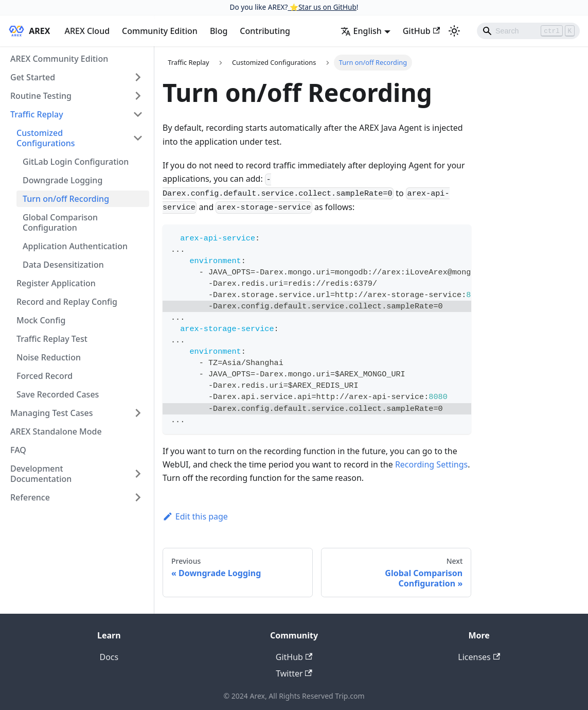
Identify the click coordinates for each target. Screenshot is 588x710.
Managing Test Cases (52, 413)
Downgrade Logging (63, 180)
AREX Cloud (87, 31)
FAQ (18, 450)
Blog (219, 31)
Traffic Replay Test (52, 339)
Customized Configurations (46, 138)
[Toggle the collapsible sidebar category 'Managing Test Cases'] (138, 413)
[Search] (528, 31)
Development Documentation (41, 474)
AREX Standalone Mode (56, 431)
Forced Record (44, 376)
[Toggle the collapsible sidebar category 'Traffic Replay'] (138, 114)
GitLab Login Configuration (76, 162)
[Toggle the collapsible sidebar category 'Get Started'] (138, 77)
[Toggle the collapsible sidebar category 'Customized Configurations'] (138, 138)
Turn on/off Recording (66, 199)
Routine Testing (41, 96)
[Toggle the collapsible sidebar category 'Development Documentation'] (138, 474)
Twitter (294, 673)
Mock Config (41, 320)
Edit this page (195, 516)
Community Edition (160, 31)
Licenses (479, 657)
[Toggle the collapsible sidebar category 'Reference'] (138, 497)
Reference (30, 497)
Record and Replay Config (67, 302)
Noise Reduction (49, 357)
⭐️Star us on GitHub (322, 7)
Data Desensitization (63, 265)
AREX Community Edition (59, 59)
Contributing (265, 31)
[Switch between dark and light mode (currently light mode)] (454, 31)
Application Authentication (75, 246)
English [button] (361, 31)
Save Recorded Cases (58, 394)
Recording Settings (431, 464)
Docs (109, 657)
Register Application (56, 283)
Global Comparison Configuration (60, 222)
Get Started (33, 77)
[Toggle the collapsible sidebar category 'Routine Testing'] (138, 96)
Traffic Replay (37, 114)
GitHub (421, 31)
